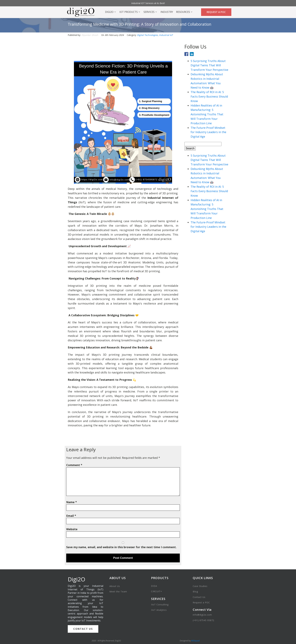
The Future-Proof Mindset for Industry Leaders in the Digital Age (208, 132)
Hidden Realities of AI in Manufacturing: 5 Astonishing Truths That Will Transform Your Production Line (207, 114)
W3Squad (195, 641)
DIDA (154, 586)
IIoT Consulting (160, 605)
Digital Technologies (147, 35)
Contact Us (199, 597)
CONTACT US (83, 629)
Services (150, 12)
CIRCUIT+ (157, 591)
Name (72, 502)
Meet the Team (118, 592)
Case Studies (200, 586)
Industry (167, 12)
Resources (184, 12)
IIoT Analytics (159, 610)
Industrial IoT (166, 35)
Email (71, 516)
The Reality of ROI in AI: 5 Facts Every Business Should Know (209, 96)
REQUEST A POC (216, 12)
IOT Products (130, 12)
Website (72, 529)
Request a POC (201, 602)
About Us (115, 586)
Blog (195, 592)
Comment (74, 465)
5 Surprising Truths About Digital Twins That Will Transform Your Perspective (209, 65)
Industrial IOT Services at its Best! (148, 3)
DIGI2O (111, 12)
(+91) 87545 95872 (203, 620)
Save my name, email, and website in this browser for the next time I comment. (121, 547)
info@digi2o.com (202, 615)
